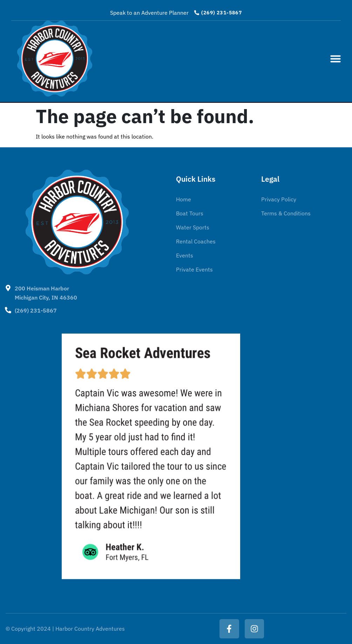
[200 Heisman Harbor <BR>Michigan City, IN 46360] (8, 288)
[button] (336, 59)
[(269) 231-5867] (8, 310)
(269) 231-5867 (36, 310)
